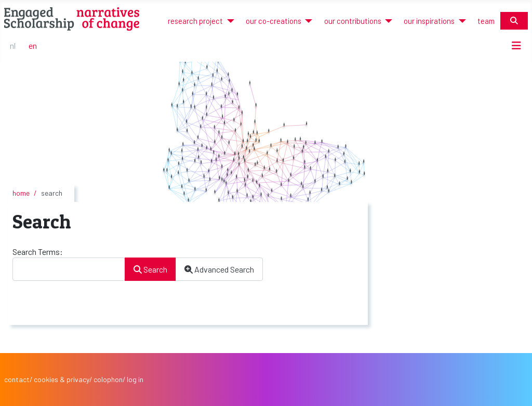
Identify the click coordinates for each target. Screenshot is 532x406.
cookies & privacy (62, 379)
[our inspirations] (460, 21)
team (486, 21)
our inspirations (429, 21)
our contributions (353, 21)
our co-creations (274, 21)
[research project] (228, 21)
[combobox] (69, 269)
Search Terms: (38, 252)
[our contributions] (387, 21)
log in (135, 379)
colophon (108, 379)
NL (13, 45)
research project (195, 21)
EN (33, 45)
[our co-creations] (307, 21)
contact (17, 379)
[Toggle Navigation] (516, 45)
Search (150, 269)
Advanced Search (219, 269)
